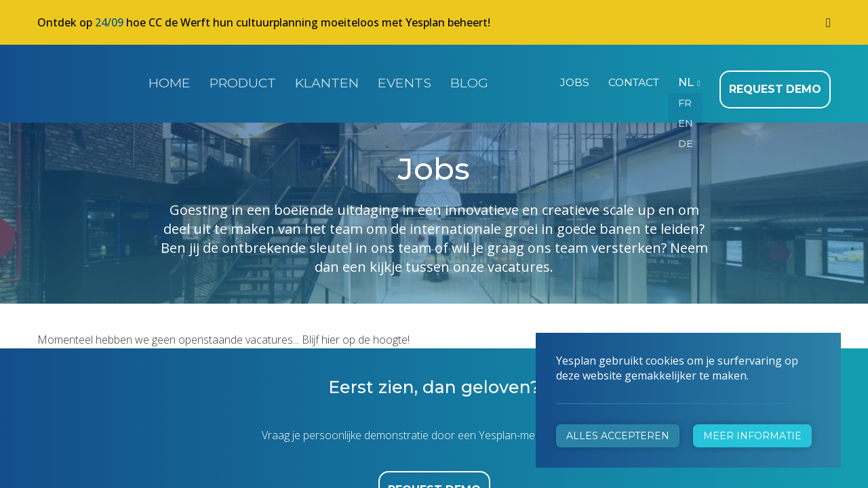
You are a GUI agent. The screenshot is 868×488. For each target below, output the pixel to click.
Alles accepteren (618, 436)
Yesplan (88, 80)
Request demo (779, 81)
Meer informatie (752, 436)
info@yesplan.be (282, 355)
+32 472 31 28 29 (285, 337)
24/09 (109, 22)
